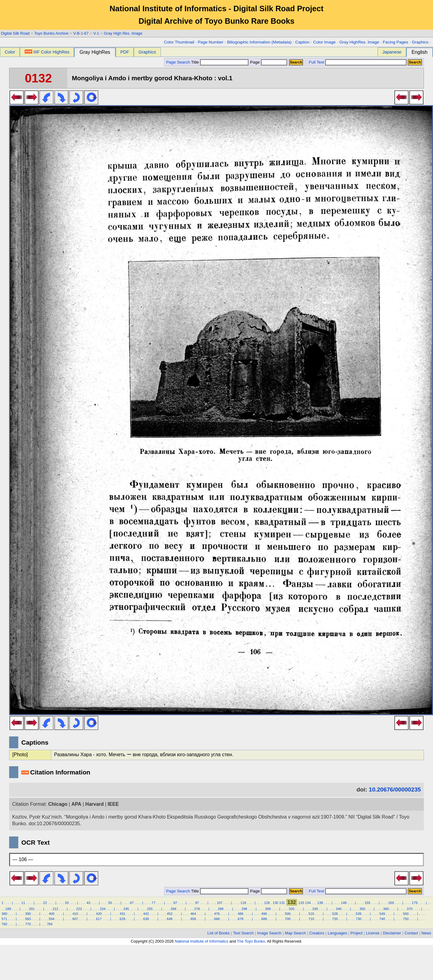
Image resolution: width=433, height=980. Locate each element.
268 (173, 909)
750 (406, 919)
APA (76, 804)
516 (311, 914)
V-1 (96, 33)
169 (391, 903)
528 (335, 914)
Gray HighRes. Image (359, 42)
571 (4, 919)
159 (367, 903)
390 (28, 914)
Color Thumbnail (179, 42)
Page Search (178, 62)
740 (382, 919)
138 (320, 903)
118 (243, 903)
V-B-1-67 (81, 33)
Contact (411, 933)
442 (146, 914)
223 (79, 909)
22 (45, 903)
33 (67, 903)
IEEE (113, 804)
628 (123, 919)
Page (268, 62)
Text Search (244, 933)
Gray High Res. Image (123, 33)
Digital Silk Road (15, 33)
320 (292, 909)
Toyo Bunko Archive (51, 33)
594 (52, 919)
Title (220, 62)
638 (146, 919)
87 (175, 903)
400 (52, 914)
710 (311, 919)
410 (75, 914)
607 (75, 919)
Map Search (296, 933)
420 (99, 914)
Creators (317, 933)
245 (126, 909)
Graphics (420, 42)
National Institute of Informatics (202, 941)
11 (23, 903)
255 (150, 909)
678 (240, 919)
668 (217, 919)
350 (363, 909)
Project (357, 933)
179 (415, 903)
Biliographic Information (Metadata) (259, 42)
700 (288, 919)
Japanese (392, 52)
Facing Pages (395, 42)
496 (264, 914)
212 (56, 909)
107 (220, 903)
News (426, 933)
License (373, 933)
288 (221, 909)
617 (99, 919)
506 (288, 914)
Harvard (94, 804)
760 (4, 924)
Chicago (58, 804)
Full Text (316, 62)
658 (193, 919)
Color (10, 52)
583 (28, 919)
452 (170, 914)
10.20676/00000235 (395, 790)
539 (359, 914)
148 (344, 903)
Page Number (211, 42)
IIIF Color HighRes (47, 52)
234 (103, 909)
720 (335, 919)
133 (301, 903)
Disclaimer (392, 933)
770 (28, 924)
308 (268, 909)
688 (264, 919)
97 (197, 903)
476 (217, 914)
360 (386, 909)
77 (153, 903)
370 (410, 909)
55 (110, 903)
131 (282, 903)
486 (240, 914)
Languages (337, 933)
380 (4, 914)
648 (170, 919)
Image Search (269, 933)
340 (339, 909)
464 (193, 914)
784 (50, 924)
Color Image (324, 42)
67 (132, 903)
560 (406, 914)
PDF (125, 52)
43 (88, 903)
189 (8, 909)
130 (275, 903)
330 (315, 909)
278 (197, 909)
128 (267, 903)
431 (123, 914)
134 (308, 903)
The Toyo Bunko (251, 941)
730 (359, 919)
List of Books (218, 933)
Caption (302, 42)
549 (382, 914)
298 (244, 909)
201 (32, 909)
